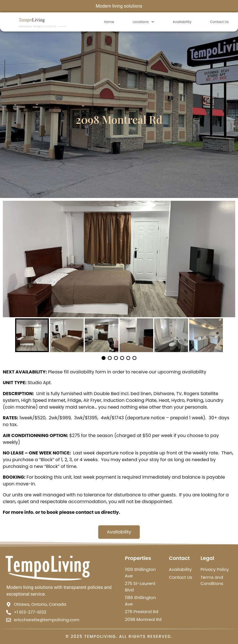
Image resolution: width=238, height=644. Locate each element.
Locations (143, 22)
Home (109, 22)
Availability (182, 22)
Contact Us (219, 22)
